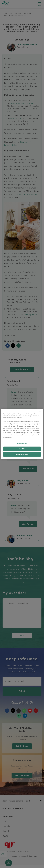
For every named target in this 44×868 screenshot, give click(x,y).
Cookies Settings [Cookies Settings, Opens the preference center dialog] (22, 443)
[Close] (40, 411)
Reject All (22, 449)
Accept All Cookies (22, 454)
